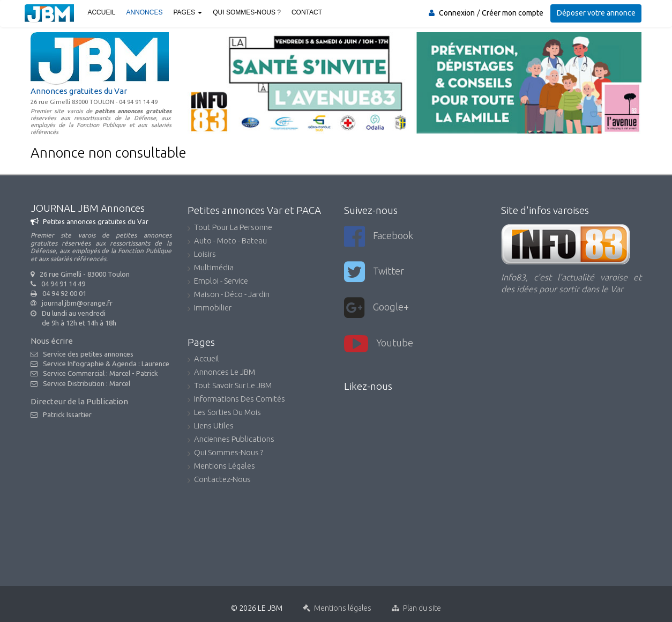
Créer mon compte (513, 13)
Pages (187, 12)
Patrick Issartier (67, 414)
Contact (306, 12)
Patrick (147, 373)
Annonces (144, 12)
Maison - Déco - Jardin (229, 295)
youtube (379, 341)
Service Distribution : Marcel (87, 383)
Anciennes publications (231, 440)
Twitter (374, 271)
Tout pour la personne (230, 228)
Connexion (457, 13)
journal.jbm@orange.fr (77, 303)
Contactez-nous (219, 480)
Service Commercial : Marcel (87, 373)
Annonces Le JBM (221, 373)
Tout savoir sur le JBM (230, 386)
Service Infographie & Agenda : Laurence (106, 364)
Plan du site (416, 604)
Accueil (101, 12)
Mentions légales (221, 467)
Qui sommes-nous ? (246, 12)
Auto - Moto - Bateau (227, 242)
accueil (203, 360)
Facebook (379, 236)
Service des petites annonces (88, 354)
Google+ (376, 306)
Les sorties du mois (224, 413)
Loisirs (202, 255)
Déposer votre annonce (596, 13)
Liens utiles (211, 427)
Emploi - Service (218, 282)
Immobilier (210, 309)
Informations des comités (236, 400)
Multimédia (211, 268)
